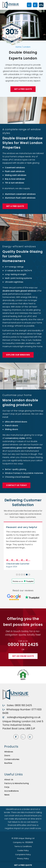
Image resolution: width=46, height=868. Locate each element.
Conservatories (12, 759)
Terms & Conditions (23, 846)
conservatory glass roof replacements (22, 448)
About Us (9, 780)
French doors (11, 426)
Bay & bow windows (15, 179)
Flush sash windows (15, 171)
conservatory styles (15, 438)
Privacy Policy (23, 859)
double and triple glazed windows (19, 291)
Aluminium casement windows (20, 194)
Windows (9, 752)
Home (18, 47)
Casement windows (15, 168)
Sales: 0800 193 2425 (17, 705)
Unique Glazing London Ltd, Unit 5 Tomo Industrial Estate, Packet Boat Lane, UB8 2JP (23, 725)
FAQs (7, 787)
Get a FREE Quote (15, 206)
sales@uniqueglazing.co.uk (21, 717)
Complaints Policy (23, 855)
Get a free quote (23, 89)
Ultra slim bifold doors (16, 422)
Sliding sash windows (16, 175)
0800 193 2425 (23, 644)
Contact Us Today (16, 485)
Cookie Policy (23, 850)
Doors (7, 755)
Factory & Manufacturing (16, 783)
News (7, 795)
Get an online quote (23, 656)
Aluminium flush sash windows (20, 198)
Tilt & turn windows (14, 183)
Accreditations (11, 791)
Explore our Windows (18, 355)
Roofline (8, 763)
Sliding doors (11, 429)
